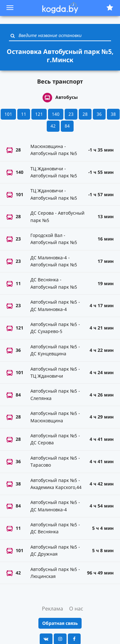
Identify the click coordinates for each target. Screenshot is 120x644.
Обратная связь (60, 623)
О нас (76, 609)
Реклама (52, 609)
